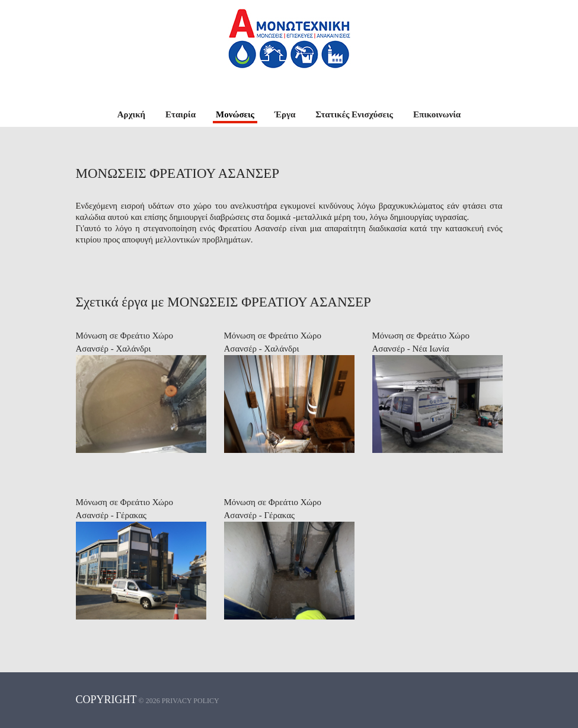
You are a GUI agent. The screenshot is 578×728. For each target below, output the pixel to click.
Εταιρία (181, 114)
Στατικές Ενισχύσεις (354, 114)
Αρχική (131, 114)
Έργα (285, 114)
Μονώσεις (235, 114)
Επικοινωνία (437, 114)
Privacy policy (191, 701)
